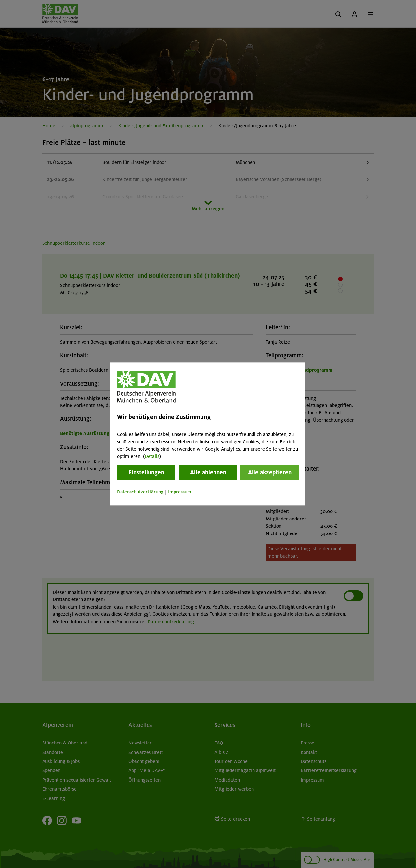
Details (152, 456)
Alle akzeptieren (270, 472)
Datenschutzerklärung (140, 492)
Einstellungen (146, 472)
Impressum (180, 492)
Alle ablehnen (208, 472)
